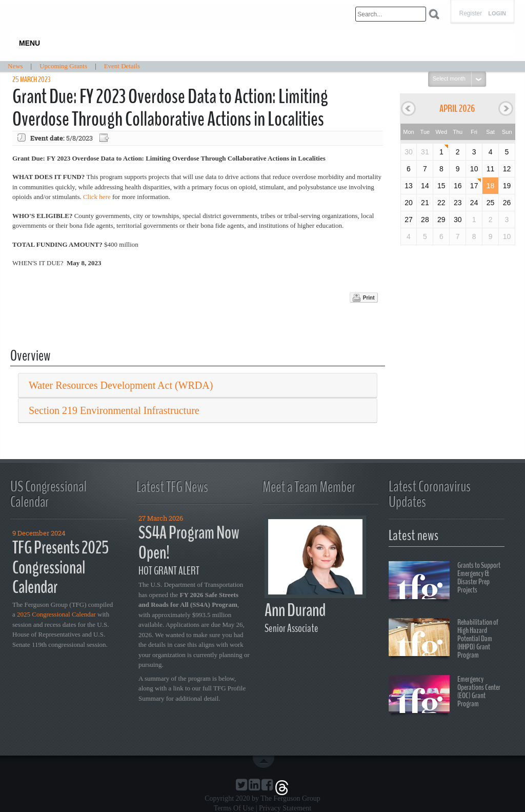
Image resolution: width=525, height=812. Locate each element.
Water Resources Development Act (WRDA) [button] (121, 385)
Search (434, 14)
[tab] (198, 385)
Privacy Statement (285, 808)
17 (474, 186)
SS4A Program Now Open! (189, 543)
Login (497, 14)
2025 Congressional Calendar (56, 614)
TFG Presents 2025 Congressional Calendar (60, 567)
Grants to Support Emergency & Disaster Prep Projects (445, 582)
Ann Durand (295, 610)
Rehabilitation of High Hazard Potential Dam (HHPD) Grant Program (443, 639)
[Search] (391, 14)
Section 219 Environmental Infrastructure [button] (114, 410)
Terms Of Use (234, 808)
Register (470, 13)
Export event (105, 138)
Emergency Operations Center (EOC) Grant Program (445, 696)
